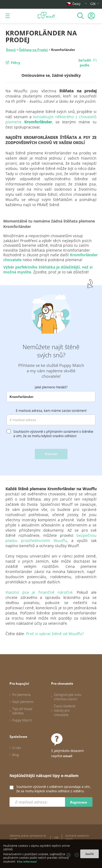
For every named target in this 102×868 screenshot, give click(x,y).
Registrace (79, 802)
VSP (56, 838)
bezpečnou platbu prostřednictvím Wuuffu (51, 538)
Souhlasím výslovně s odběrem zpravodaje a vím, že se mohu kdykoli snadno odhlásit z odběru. (53, 789)
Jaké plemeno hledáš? (51, 387)
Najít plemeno (23, 702)
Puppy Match (22, 720)
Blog (16, 755)
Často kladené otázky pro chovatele (65, 710)
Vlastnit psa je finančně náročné (39, 592)
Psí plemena (21, 695)
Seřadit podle (85, 63)
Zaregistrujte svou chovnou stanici (68, 697)
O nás (17, 748)
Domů (11, 50)
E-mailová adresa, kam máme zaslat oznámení (51, 410)
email (68, 756)
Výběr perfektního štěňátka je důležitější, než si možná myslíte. (48, 269)
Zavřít (89, 854)
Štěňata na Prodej (33, 50)
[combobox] (51, 397)
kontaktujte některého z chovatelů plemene (51, 119)
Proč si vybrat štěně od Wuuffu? (55, 634)
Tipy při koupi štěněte (22, 711)
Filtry (16, 63)
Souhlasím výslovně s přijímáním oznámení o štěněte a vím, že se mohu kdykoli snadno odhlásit (53, 434)
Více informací (27, 861)
